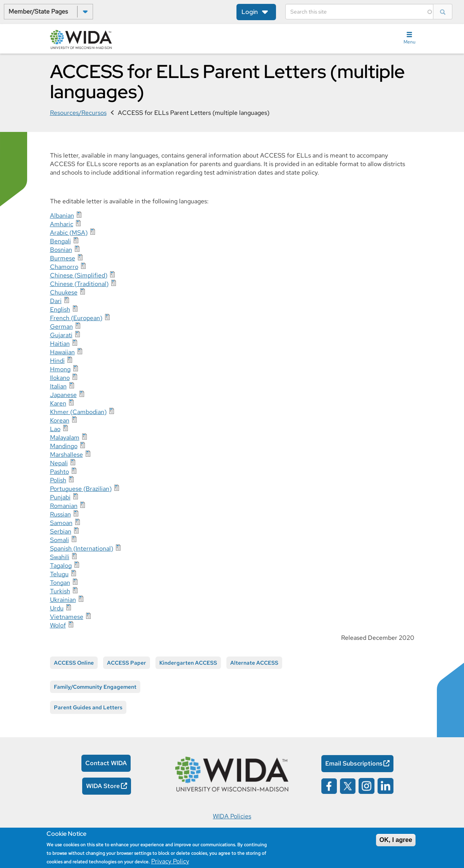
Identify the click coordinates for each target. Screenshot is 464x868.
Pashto (60, 472)
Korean (60, 420)
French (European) (76, 318)
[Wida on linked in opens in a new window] (386, 786)
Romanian (64, 506)
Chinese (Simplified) (79, 275)
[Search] (359, 12)
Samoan (61, 523)
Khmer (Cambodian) (78, 412)
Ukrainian (63, 600)
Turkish (60, 591)
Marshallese (66, 455)
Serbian (61, 531)
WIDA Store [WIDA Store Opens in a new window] (103, 786)
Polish (58, 480)
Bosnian (61, 250)
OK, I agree (396, 840)
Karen (58, 403)
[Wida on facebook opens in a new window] (329, 786)
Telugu (59, 574)
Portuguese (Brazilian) (81, 489)
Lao (55, 429)
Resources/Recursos (78, 113)
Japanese (63, 395)
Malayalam (65, 437)
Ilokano (60, 378)
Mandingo (64, 446)
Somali (60, 540)
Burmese (63, 258)
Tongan (60, 583)
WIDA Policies (232, 816)
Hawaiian (62, 352)
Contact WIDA (106, 763)
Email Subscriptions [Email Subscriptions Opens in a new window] (354, 763)
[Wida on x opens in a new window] (348, 786)
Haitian (60, 344)
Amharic (62, 224)
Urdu (57, 608)
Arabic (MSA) (69, 233)
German (61, 327)
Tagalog (61, 566)
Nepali (59, 463)
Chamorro (64, 267)
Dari (56, 301)
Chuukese (64, 292)
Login (250, 12)
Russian (60, 514)
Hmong (60, 369)
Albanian (62, 216)
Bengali (60, 241)
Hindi (57, 361)
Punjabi (60, 497)
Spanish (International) (82, 548)
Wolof (58, 625)
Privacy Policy (170, 861)
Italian (58, 386)
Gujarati (61, 335)
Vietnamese (67, 617)
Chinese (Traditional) (79, 284)
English (60, 309)
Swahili (60, 557)
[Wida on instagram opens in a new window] (367, 786)
